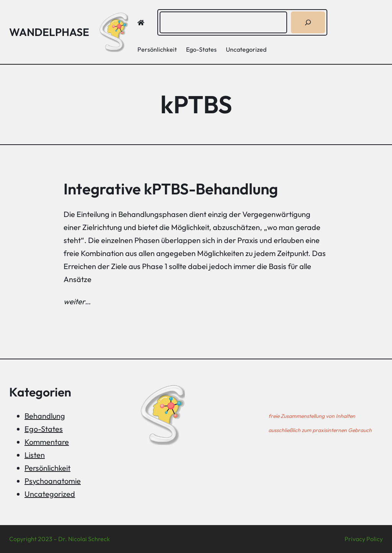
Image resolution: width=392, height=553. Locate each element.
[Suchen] (308, 22)
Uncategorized (50, 494)
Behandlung (45, 416)
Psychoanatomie (53, 481)
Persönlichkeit (47, 468)
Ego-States (44, 429)
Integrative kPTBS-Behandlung (171, 189)
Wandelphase (49, 32)
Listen (35, 455)
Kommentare (47, 442)
